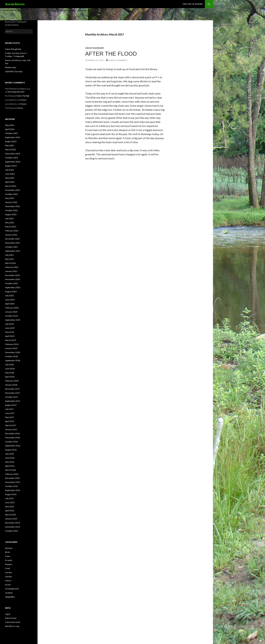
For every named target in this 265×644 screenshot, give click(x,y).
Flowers (9, 564)
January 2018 (11, 385)
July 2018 (9, 365)
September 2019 (13, 320)
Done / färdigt (23, 96)
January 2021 (11, 271)
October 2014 (11, 531)
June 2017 (10, 413)
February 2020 (12, 308)
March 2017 (11, 425)
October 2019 (11, 316)
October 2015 (11, 486)
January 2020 (11, 312)
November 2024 (13, 154)
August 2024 (11, 166)
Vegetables (10, 597)
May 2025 (10, 145)
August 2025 (11, 141)
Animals (9, 548)
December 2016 (12, 433)
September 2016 (13, 446)
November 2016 (13, 438)
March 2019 (11, 340)
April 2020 (10, 304)
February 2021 (12, 267)
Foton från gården (13, 49)
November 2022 (13, 206)
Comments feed (13, 622)
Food (7, 568)
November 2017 (13, 393)
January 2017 (11, 429)
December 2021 (12, 239)
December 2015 (12, 478)
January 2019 (11, 348)
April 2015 (10, 511)
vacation (9, 593)
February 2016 (12, 474)
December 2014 (12, 523)
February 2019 (12, 344)
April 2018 (10, 377)
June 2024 (10, 174)
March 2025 (11, 150)
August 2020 (11, 291)
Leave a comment (118, 60)
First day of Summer (193, 4)
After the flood (111, 54)
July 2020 (9, 296)
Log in (8, 614)
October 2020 (11, 283)
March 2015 (11, 515)
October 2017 (11, 397)
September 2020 (13, 287)
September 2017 (13, 401)
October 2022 (11, 210)
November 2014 (13, 527)
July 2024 (9, 170)
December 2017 (12, 389)
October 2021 (11, 247)
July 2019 (9, 324)
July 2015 (9, 498)
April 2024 (10, 182)
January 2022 (11, 235)
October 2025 (11, 133)
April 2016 (10, 466)
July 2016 (9, 454)
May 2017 (10, 417)
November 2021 (13, 243)
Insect (8, 585)
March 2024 (11, 186)
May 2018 (10, 373)
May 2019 (10, 332)
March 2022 (11, 227)
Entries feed (11, 618)
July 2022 (9, 218)
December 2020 (12, 275)
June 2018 (10, 369)
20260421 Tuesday (14, 71)
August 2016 (11, 450)
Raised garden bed (16, 92)
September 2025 (13, 137)
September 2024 (13, 162)
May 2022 (10, 223)
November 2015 (13, 482)
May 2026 (10, 125)
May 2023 (10, 198)
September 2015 (13, 490)
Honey (23, 100)
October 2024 (11, 158)
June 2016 (10, 458)
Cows (8, 556)
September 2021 (13, 251)
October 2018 (11, 356)
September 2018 (13, 360)
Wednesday (11, 67)
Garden (9, 572)
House (8, 581)
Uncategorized (94, 48)
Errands (9, 560)
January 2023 (11, 202)
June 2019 (10, 328)
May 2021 (10, 259)
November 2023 (13, 190)
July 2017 (9, 409)
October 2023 (11, 194)
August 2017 (11, 405)
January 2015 (11, 519)
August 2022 (11, 214)
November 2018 (13, 352)
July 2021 (9, 255)
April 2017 (10, 421)
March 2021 (11, 263)
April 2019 (10, 336)
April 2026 (10, 129)
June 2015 (10, 502)
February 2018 (12, 381)
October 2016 (11, 442)
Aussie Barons (15, 4)
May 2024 (10, 178)
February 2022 (12, 231)
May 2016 (10, 462)
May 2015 (10, 506)
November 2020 (13, 279)
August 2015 (11, 494)
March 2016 (11, 470)
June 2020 (10, 300)
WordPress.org (12, 626)
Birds (8, 552)
